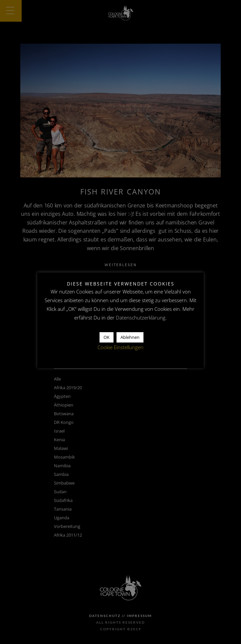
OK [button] (107, 337)
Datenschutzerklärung (141, 317)
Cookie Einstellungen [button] (120, 347)
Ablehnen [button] (130, 337)
